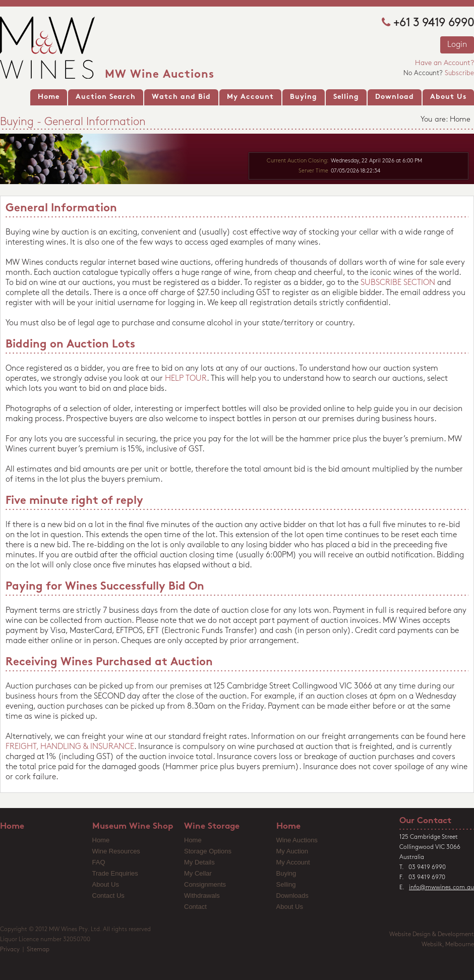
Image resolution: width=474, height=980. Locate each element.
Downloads (292, 896)
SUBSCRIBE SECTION (398, 283)
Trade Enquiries (115, 873)
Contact (195, 907)
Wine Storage (212, 826)
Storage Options (208, 851)
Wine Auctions (297, 840)
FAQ (99, 862)
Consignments (205, 884)
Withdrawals (202, 896)
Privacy (10, 950)
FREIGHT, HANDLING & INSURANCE (70, 747)
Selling (286, 884)
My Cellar (198, 873)
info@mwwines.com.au (441, 888)
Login (457, 45)
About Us (106, 884)
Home (12, 826)
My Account (293, 862)
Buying (286, 873)
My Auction (292, 851)
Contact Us (108, 896)
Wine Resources (116, 851)
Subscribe (459, 73)
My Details (199, 862)
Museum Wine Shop (133, 826)
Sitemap (38, 950)
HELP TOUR (186, 379)
